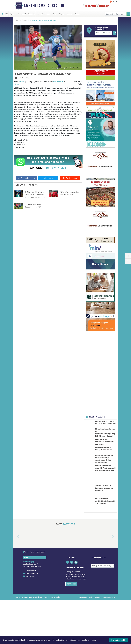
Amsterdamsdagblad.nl (44, 6)
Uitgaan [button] (62, 14)
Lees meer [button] (92, 640)
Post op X (48, 178)
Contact (78, 14)
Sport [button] (55, 14)
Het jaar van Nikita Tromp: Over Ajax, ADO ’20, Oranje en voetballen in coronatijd (35, 194)
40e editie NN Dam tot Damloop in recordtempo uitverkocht (104, 532)
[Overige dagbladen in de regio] (102, 610)
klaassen (60, 82)
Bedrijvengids (22, 14)
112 (6, 14)
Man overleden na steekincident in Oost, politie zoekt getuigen (105, 545)
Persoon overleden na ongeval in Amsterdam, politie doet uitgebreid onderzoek (106, 512)
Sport (24, 20)
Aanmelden (71, 628)
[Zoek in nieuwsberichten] (116, 14)
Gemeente (31, 14)
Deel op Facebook (26, 178)
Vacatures (70, 14)
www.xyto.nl (30, 620)
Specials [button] (47, 14)
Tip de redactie (70, 178)
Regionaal (40, 14)
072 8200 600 (31, 615)
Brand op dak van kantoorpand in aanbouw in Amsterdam (105, 459)
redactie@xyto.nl (32, 618)
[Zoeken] (128, 14)
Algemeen (13, 14)
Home (18, 20)
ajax (55, 82)
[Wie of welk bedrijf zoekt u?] (103, 33)
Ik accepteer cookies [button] (119, 640)
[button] (16, 581)
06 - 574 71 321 (56, 168)
